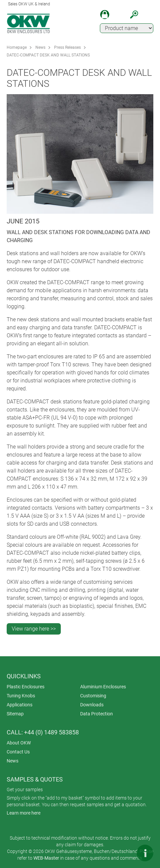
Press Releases (67, 47)
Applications (20, 705)
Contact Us (18, 752)
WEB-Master (46, 858)
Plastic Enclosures (26, 687)
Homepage (17, 47)
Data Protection (97, 714)
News (40, 47)
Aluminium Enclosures (103, 687)
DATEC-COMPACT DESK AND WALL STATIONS (48, 55)
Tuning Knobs (21, 696)
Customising (93, 696)
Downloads (92, 705)
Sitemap (15, 714)
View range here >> (34, 629)
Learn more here (24, 813)
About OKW (19, 743)
